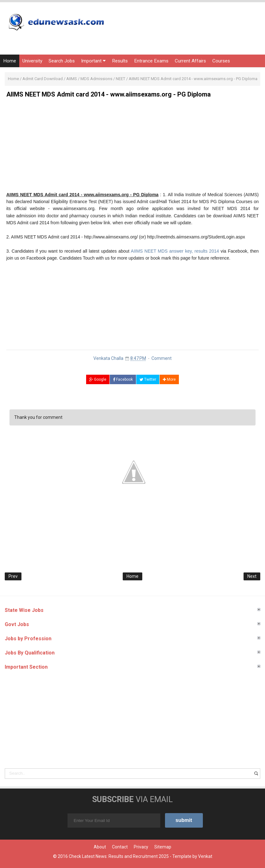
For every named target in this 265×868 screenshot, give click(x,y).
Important (93, 61)
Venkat (205, 856)
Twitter (148, 379)
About (100, 847)
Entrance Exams (151, 61)
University (32, 61)
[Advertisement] (132, 147)
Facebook (123, 379)
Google (98, 379)
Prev (13, 576)
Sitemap (163, 847)
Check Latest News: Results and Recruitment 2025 (119, 856)
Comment (162, 358)
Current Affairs (190, 61)
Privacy (141, 847)
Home (10, 61)
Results (120, 61)
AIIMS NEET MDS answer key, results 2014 (175, 251)
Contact (120, 847)
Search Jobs (62, 61)
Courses (221, 61)
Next (252, 576)
